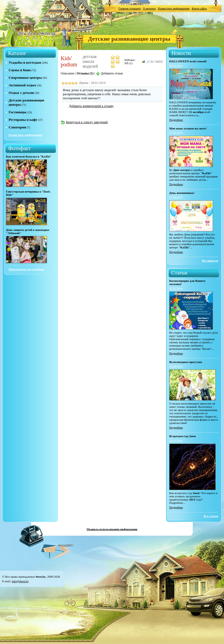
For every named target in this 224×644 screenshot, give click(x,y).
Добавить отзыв (109, 73)
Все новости (210, 261)
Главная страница (130, 8)
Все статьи (211, 516)
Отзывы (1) (85, 73)
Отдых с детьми (21, 93)
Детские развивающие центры (129, 39)
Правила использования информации (112, 529)
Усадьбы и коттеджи (25, 62)
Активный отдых (22, 85)
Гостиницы (18, 112)
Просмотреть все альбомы (26, 269)
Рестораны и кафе (23, 120)
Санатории (17, 127)
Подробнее (176, 120)
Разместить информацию (174, 8)
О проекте (149, 8)
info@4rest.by (20, 581)
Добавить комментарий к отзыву (91, 106)
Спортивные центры (25, 78)
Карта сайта (199, 8)
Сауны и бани (20, 70)
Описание (67, 73)
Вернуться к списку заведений (84, 122)
